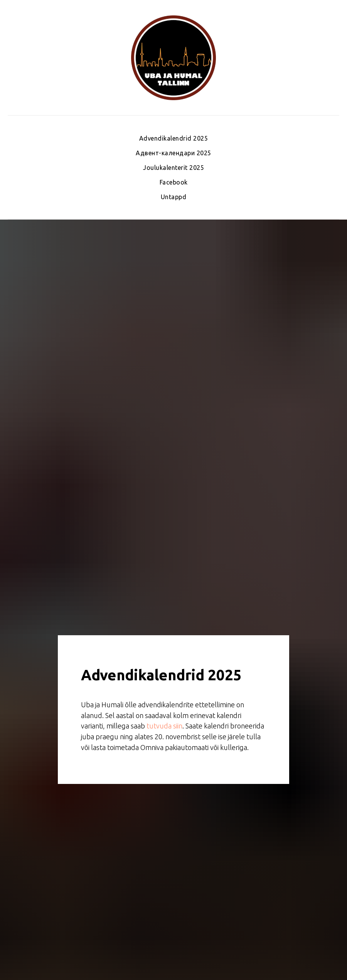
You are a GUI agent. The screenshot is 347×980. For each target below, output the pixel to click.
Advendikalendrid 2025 (174, 138)
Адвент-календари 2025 (173, 153)
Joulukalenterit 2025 (173, 168)
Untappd (174, 197)
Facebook (174, 182)
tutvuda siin (164, 726)
